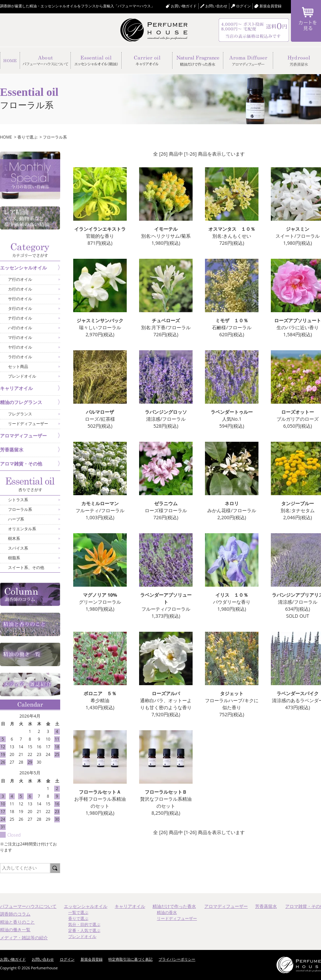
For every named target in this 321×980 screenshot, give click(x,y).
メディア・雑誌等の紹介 (24, 938)
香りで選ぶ (27, 137)
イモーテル (166, 229)
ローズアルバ (166, 693)
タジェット (232, 693)
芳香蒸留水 (266, 906)
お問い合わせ (216, 6)
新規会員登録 (271, 6)
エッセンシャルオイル (86, 906)
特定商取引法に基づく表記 (130, 959)
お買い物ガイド (184, 6)
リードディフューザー (177, 918)
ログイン (67, 959)
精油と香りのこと (17, 922)
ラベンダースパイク (298, 693)
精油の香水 (167, 912)
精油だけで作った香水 (174, 906)
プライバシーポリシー (177, 959)
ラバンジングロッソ (166, 412)
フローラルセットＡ (100, 792)
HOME (6, 137)
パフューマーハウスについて (28, 906)
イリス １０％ (232, 595)
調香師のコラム (15, 914)
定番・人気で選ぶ (84, 930)
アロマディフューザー (226, 906)
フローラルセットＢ (166, 792)
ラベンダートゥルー (232, 412)
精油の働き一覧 (15, 930)
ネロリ (232, 503)
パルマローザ (100, 412)
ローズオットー (298, 412)
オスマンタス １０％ (232, 229)
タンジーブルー (298, 503)
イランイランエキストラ (100, 229)
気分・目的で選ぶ (84, 924)
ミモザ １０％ (232, 320)
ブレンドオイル (82, 936)
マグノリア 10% (100, 595)
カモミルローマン (100, 503)
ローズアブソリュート (298, 320)
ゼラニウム (166, 503)
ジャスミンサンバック (100, 320)
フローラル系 (55, 137)
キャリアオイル (130, 906)
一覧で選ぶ (78, 912)
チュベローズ (166, 320)
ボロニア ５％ (100, 693)
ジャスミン (298, 229)
